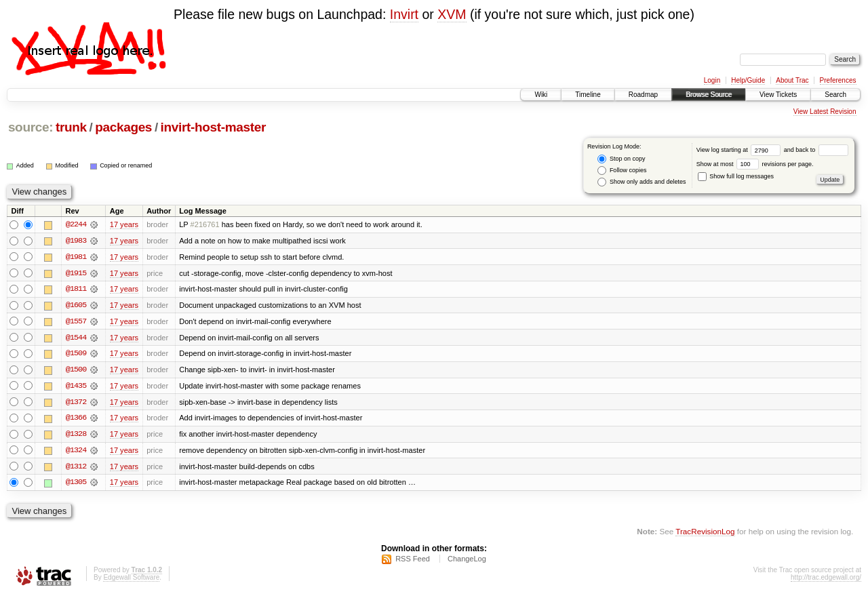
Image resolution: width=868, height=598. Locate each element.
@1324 (76, 452)
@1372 (76, 403)
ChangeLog (467, 561)
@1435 (76, 387)
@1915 (76, 273)
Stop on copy (621, 159)
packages (123, 127)
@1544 (76, 338)
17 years (124, 224)
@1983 (76, 241)
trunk (71, 127)
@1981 (76, 257)
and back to (816, 150)
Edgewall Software (131, 580)
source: (31, 127)
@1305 (76, 485)
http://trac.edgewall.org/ (826, 580)
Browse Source (709, 95)
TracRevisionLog (705, 534)
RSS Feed (413, 561)
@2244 (76, 224)
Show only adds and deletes (642, 182)
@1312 (76, 469)
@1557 (76, 322)
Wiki (541, 95)
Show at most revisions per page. (755, 164)
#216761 (205, 224)
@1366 (76, 420)
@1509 (76, 355)
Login (712, 80)
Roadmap (643, 95)
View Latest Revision (825, 112)
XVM (452, 14)
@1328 (76, 436)
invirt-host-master (213, 127)
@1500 (76, 371)
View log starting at (740, 150)
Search (835, 95)
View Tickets (778, 95)
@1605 (76, 306)
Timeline (588, 95)
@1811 (76, 290)
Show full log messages (736, 176)
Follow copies (622, 171)
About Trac (792, 80)
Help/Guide (748, 80)
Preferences (838, 80)
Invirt (404, 14)
